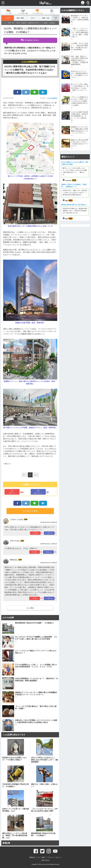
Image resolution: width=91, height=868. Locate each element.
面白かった (12, 492)
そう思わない (49, 533)
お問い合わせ (45, 860)
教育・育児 (11, 23)
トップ (8, 18)
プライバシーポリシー (54, 857)
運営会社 (32, 857)
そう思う (35, 533)
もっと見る (30, 608)
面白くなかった (38, 492)
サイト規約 (41, 857)
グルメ (33, 18)
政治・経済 (20, 18)
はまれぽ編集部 (52, 98)
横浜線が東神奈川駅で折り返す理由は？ (74, 205)
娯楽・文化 (46, 18)
